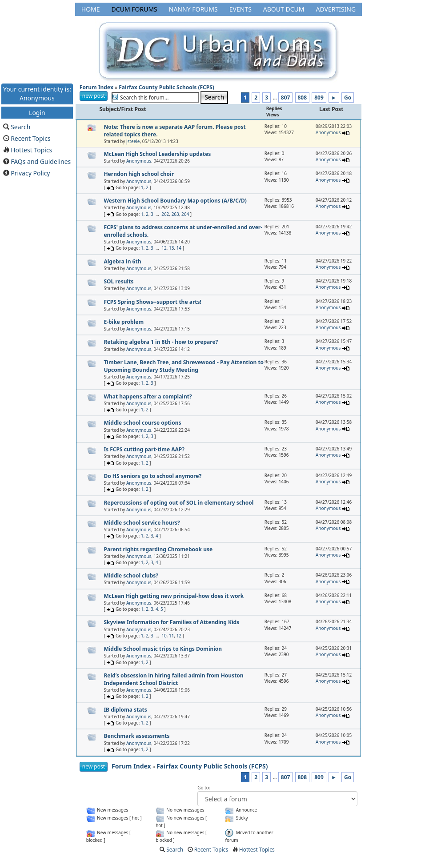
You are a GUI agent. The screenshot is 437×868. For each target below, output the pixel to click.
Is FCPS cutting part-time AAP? (144, 449)
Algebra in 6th (122, 261)
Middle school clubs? (131, 575)
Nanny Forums (193, 9)
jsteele (133, 141)
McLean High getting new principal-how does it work (174, 596)
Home (91, 9)
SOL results (118, 281)
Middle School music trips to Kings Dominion (163, 649)
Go (348, 98)
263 (175, 214)
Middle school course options (142, 423)
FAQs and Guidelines (41, 161)
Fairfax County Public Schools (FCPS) (166, 87)
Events (241, 9)
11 (171, 636)
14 (179, 248)
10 (164, 636)
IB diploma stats (125, 710)
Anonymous (328, 132)
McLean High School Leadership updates (157, 154)
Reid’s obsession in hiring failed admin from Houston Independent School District (173, 679)
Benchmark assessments (136, 736)
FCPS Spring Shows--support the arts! (152, 302)
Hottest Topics (31, 150)
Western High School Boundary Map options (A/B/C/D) (175, 201)
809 (319, 98)
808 (303, 98)
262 (165, 214)
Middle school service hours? (142, 523)
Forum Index (96, 87)
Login (37, 112)
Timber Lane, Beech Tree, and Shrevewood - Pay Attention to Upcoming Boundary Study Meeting (184, 366)
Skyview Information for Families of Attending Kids (171, 622)
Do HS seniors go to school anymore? (152, 476)
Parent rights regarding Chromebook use (158, 549)
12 (164, 248)
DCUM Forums (134, 9)
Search (20, 127)
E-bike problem (124, 322)
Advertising (336, 9)
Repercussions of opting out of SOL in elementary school (178, 503)
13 (171, 248)
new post (94, 96)
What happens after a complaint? (148, 396)
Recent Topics (31, 138)
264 (185, 214)
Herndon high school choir (139, 174)
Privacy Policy (30, 173)
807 (286, 98)
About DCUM (284, 9)
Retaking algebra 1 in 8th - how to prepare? (161, 342)
